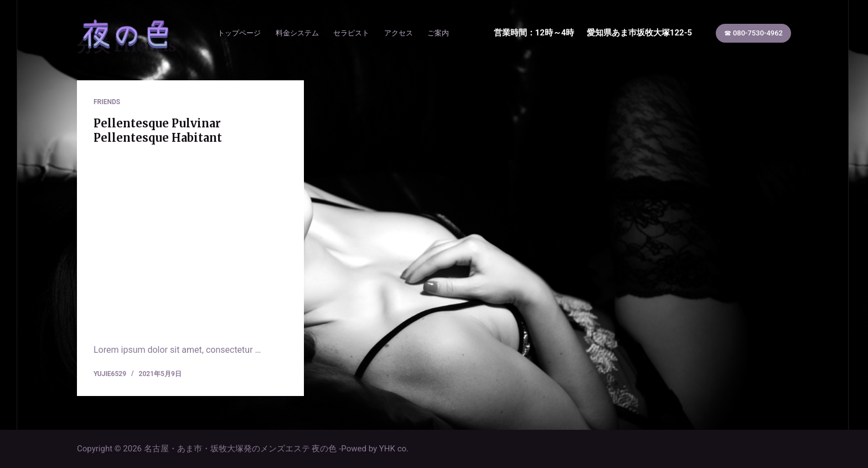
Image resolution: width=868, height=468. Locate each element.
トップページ (239, 33)
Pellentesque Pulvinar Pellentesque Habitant (158, 130)
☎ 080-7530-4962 (753, 33)
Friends (107, 102)
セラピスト (351, 33)
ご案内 (438, 33)
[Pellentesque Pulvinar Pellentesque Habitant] (190, 241)
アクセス (399, 33)
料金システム (297, 33)
